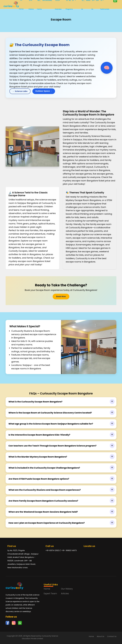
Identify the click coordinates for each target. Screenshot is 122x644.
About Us (100, 636)
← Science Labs (20, 91)
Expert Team (50, 593)
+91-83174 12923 (53, 550)
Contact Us (112, 636)
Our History (67, 589)
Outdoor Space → (44, 91)
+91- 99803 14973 (69, 550)
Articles (65, 593)
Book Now (61, 296)
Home (47, 589)
